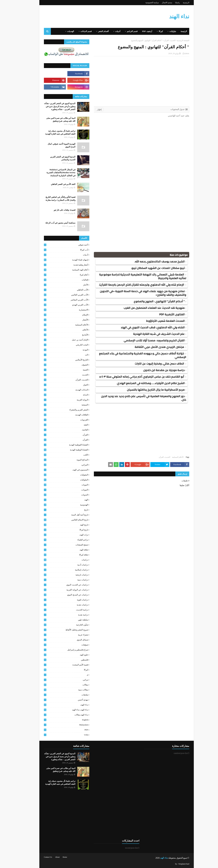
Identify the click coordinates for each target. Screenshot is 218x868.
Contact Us (40, 857)
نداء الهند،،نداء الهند (58, 710)
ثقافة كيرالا (58, 555)
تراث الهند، (58, 535)
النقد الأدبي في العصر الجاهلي (56, 184)
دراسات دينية (58, 580)
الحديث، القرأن (162, 40)
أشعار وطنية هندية (58, 265)
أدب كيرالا (58, 250)
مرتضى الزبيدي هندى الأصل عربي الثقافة (152, 347)
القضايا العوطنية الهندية (58, 445)
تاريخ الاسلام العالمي (58, 520)
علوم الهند (58, 655)
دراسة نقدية (58, 615)
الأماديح (58, 335)
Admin (179, 53)
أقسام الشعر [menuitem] (96, 31)
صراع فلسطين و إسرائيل (58, 650)
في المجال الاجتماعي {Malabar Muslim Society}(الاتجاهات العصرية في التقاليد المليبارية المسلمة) (53, 173)
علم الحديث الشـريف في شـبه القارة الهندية (151, 334)
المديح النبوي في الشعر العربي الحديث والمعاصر (55, 158)
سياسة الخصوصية (145, 3)
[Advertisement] (134, 78)
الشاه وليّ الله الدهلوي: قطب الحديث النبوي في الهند (145, 327)
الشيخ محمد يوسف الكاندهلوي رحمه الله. (152, 261)
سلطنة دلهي (58, 620)
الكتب (58, 455)
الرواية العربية (58, 400)
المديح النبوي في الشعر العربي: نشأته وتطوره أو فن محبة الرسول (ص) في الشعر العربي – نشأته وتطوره (52, 106)
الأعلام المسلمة (170, 457)
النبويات (58, 485)
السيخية (58, 405)
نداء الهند (172, 17)
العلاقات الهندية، (58, 415)
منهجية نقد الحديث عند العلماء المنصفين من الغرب (147, 308)
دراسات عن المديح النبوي (58, 595)
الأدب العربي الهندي (58, 305)
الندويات (58, 495)
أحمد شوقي (58, 245)
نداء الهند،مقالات (58, 715)
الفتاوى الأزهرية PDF (164, 314)
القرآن (58, 435)
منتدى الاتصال (159, 3)
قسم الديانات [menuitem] (78, 31)
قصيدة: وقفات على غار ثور (57, 210)
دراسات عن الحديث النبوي (58, 585)
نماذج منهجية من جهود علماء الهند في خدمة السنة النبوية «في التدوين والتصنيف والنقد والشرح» (135, 293)
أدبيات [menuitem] (110, 31)
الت (58, 355)
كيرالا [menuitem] (153, 31)
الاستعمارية (58, 310)
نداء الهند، (58, 705)
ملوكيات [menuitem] (165, 31)
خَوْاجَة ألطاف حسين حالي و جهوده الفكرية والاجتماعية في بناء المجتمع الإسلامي (135, 355)
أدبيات (58, 255)
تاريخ (58, 510)
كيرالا (58, 670)
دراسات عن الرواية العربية (58, 590)
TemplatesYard (176, 864)
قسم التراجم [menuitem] (125, 31)
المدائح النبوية (58, 460)
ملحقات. (58, 695)
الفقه (58, 425)
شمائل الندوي (58, 640)
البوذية (58, 350)
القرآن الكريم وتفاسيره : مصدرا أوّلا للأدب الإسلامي (147, 340)
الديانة (58, 395)
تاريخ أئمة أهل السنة (58, 515)
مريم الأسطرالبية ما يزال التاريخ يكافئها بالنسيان (148, 390)
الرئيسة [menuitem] (176, 31)
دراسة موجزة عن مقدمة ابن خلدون (156, 370)
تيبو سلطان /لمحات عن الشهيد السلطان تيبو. (150, 268)
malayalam (58, 725)
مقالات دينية (58, 690)
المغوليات (58, 475)
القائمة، (58, 430)
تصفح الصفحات (58, 545)
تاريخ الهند (58, 525)
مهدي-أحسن (58, 700)
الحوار (58, 385)
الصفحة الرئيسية (175, 40)
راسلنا (170, 3)
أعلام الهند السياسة (58, 270)
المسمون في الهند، (58, 470)
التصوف (58, 365)
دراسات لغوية (58, 600)
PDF (58, 730)
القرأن (58, 440)
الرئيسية (178, 3)
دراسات (58, 560)
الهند (58, 500)
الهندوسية (58, 505)
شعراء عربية (58, 635)
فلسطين (58, 660)
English (58, 720)
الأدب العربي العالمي (58, 295)
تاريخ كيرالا (58, 530)
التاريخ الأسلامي (58, 360)
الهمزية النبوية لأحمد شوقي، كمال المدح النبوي (54, 145)
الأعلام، (58, 330)
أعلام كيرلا (58, 275)
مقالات (58, 685)
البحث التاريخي (58, 345)
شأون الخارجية (58, 625)
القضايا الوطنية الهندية (58, 450)
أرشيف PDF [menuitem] (140, 31)
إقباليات (58, 280)
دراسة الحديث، (58, 610)
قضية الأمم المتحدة (58, 665)
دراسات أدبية (58, 565)
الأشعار (58, 320)
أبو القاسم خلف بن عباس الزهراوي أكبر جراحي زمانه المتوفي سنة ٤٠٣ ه (134, 377)
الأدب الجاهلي (58, 290)
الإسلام (58, 315)
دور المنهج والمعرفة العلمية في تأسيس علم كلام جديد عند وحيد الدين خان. (136, 398)
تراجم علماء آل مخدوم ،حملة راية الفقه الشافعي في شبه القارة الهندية (53, 132)
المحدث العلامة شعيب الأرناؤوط (158, 321)
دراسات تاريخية (58, 575)
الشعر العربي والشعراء (58, 410)
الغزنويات (58, 420)
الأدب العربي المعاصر (58, 300)
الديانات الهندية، (58, 390)
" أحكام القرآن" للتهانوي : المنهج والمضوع (152, 301)
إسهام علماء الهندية (58, 260)
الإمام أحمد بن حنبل (58, 340)
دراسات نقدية (58, 605)
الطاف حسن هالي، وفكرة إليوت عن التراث (152, 364)
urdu (58, 735)
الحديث (58, 375)
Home (57, 857)
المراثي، (58, 465)
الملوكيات (58, 480)
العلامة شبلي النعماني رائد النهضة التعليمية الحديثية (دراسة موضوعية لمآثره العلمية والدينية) (135, 276)
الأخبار (58, 285)
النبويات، (58, 490)
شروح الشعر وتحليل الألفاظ (58, 630)
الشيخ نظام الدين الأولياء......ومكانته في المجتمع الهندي (143, 383)
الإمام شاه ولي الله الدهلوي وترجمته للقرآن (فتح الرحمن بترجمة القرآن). (134, 285)
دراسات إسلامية (58, 570)
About (50, 857)
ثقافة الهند (58, 550)
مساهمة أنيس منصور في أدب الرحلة (53, 223)
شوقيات (58, 645)
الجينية (58, 370)
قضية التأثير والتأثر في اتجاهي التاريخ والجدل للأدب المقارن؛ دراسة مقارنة (53, 199)
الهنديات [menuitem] (63, 31)
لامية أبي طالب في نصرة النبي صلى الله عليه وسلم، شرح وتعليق (53, 120)
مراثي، (58, 680)
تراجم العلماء (58, 540)
